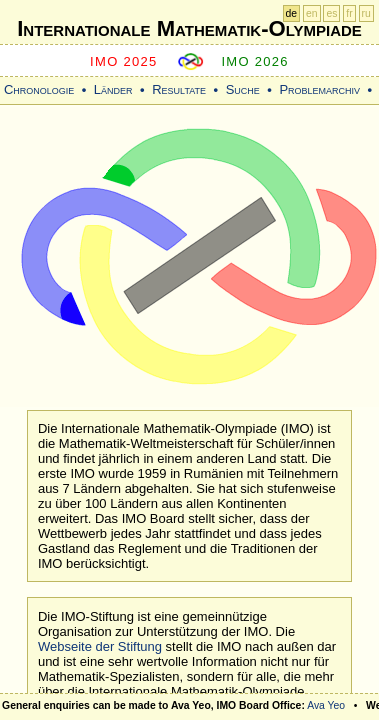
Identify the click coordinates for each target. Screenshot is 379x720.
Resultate (179, 89)
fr (349, 13)
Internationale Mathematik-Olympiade (189, 28)
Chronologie (39, 89)
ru (366, 13)
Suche (243, 89)
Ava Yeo (326, 705)
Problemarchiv (319, 89)
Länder (113, 89)
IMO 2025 (124, 61)
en (312, 13)
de (292, 13)
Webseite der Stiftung (100, 646)
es (331, 13)
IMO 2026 (255, 61)
